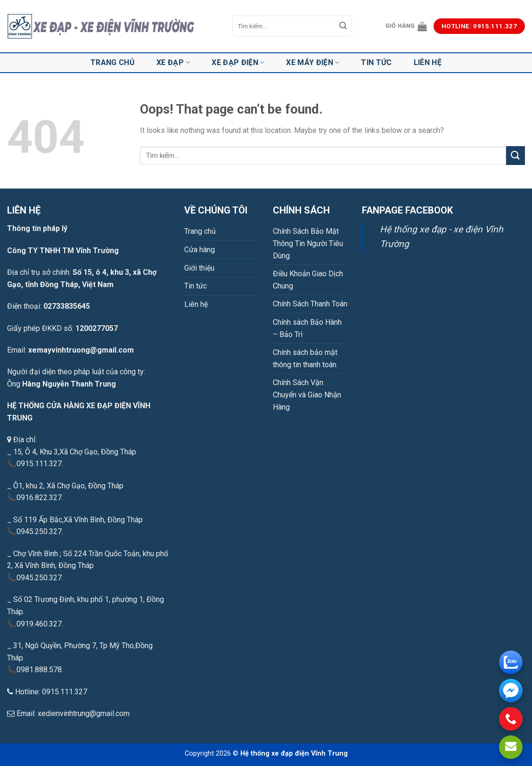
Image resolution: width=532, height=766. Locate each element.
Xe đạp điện (238, 63)
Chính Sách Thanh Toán (310, 304)
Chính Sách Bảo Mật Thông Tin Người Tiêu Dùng (308, 243)
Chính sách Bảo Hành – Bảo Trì (307, 328)
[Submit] (343, 26)
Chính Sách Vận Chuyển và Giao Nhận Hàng (307, 395)
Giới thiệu (199, 268)
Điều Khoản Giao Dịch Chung (308, 280)
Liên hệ (428, 62)
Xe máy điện (313, 63)
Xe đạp (173, 63)
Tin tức (376, 62)
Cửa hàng (200, 250)
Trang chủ (113, 62)
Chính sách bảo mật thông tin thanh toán (305, 358)
